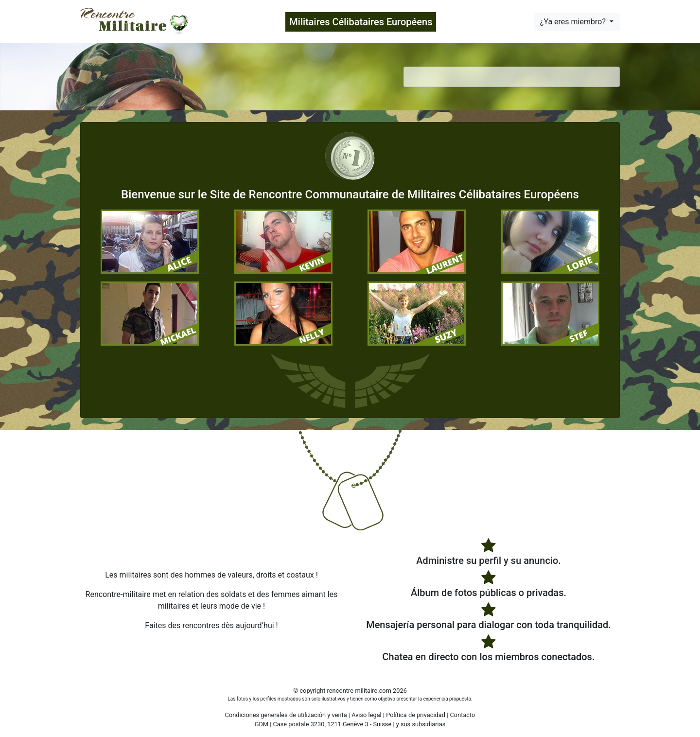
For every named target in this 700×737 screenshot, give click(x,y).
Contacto (463, 715)
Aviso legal (367, 715)
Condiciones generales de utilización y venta (286, 715)
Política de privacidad (416, 715)
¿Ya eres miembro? (574, 22)
